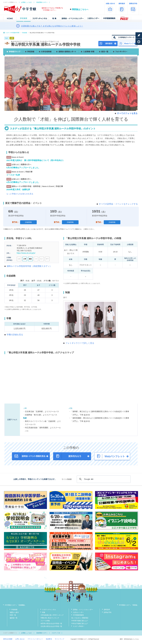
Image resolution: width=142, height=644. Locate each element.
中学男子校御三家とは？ (80, 621)
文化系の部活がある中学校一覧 (51, 626)
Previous (6, 82)
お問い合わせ (20, 639)
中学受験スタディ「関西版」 (129, 605)
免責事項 (49, 639)
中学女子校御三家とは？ (80, 624)
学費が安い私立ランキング (50, 618)
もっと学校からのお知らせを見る (20, 194)
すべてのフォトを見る (127, 113)
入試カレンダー (78, 612)
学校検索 (25, 33)
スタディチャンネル (49, 610)
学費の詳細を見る (15, 335)
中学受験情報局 (78, 615)
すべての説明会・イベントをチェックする (118, 204)
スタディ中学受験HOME (12, 33)
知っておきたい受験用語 (80, 618)
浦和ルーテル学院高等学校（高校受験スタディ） (29, 266)
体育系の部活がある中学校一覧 (51, 624)
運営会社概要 (8, 639)
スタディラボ (56, 633)
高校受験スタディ (42, 2)
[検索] (103, 479)
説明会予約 (108, 612)
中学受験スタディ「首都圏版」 (15, 605)
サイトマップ (59, 639)
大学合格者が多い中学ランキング (52, 615)
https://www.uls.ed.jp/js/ (26, 253)
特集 (44, 612)
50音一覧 (13, 615)
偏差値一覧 (14, 618)
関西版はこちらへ (80, 9)
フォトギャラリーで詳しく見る (80, 343)
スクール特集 (45, 621)
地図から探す (14, 612)
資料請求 (107, 610)
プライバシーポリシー (35, 639)
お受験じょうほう (27, 2)
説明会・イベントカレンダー (83, 610)
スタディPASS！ (79, 626)
